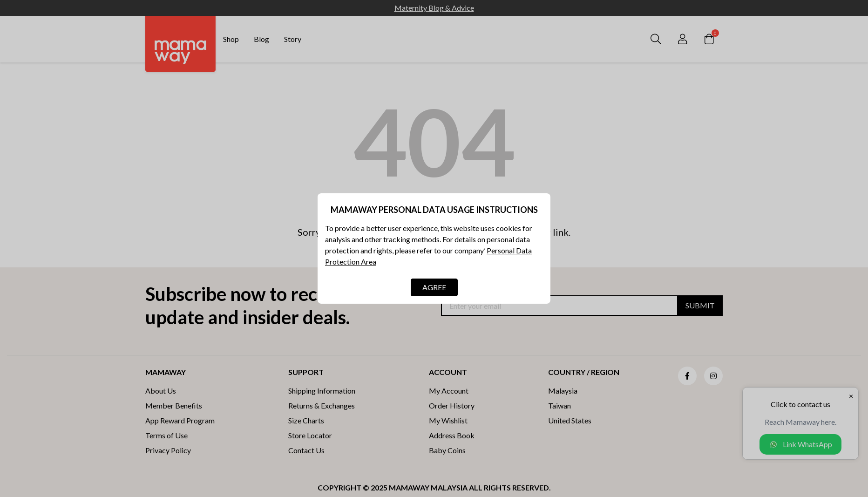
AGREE (434, 287)
